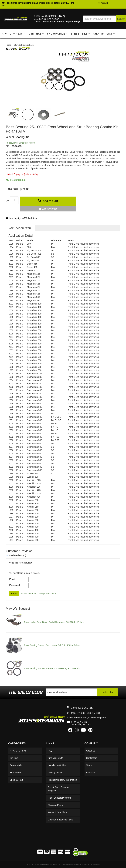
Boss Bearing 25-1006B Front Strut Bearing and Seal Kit (52, 668)
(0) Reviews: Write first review (21, 143)
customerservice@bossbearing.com (65, 718)
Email (12, 579)
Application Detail (21, 228)
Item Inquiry (15, 218)
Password (15, 585)
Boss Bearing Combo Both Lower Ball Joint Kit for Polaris (52, 645)
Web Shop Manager (92, 864)
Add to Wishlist (50, 209)
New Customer (29, 594)
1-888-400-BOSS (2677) (60, 708)
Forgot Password (48, 594)
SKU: (9, 146)
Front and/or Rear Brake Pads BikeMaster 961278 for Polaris (54, 622)
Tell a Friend (31, 218)
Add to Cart (50, 201)
